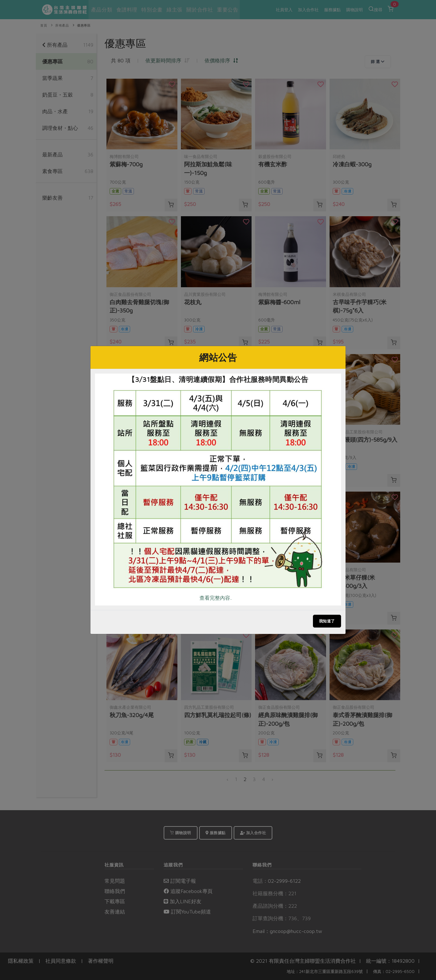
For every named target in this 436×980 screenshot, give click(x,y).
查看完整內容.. (216, 598)
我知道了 (327, 621)
